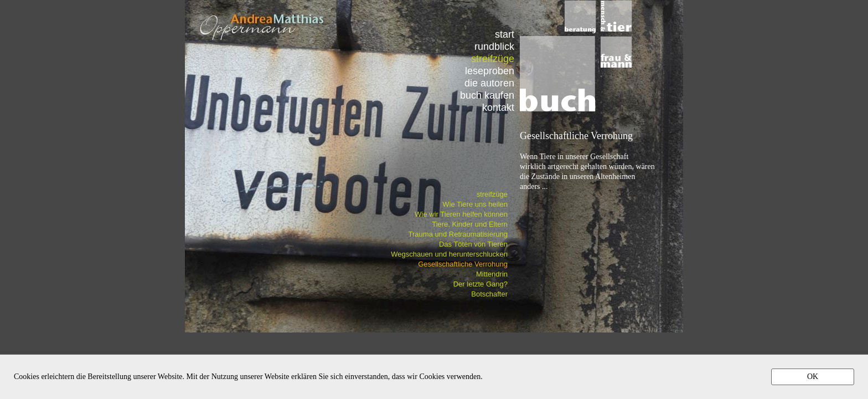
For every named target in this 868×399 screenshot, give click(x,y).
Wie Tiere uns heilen (475, 204)
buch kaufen (487, 95)
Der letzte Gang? (480, 284)
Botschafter (489, 294)
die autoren (489, 83)
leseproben (490, 71)
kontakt (498, 107)
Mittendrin (492, 274)
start (505, 34)
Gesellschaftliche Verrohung (463, 264)
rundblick (494, 46)
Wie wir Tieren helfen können (461, 214)
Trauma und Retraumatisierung (458, 234)
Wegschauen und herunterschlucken (449, 254)
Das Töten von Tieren (473, 244)
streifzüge (492, 194)
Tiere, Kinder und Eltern (470, 224)
